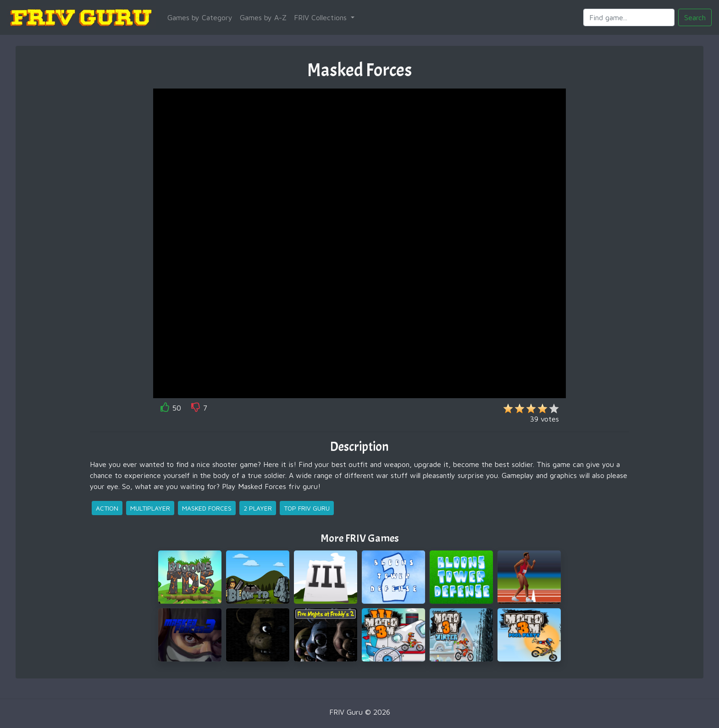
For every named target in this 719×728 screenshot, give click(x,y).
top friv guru (307, 508)
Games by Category (200, 17)
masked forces (207, 508)
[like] (165, 409)
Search (695, 17)
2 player (258, 508)
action (107, 508)
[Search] (629, 17)
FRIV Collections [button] (321, 17)
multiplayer (150, 508)
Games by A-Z (263, 17)
